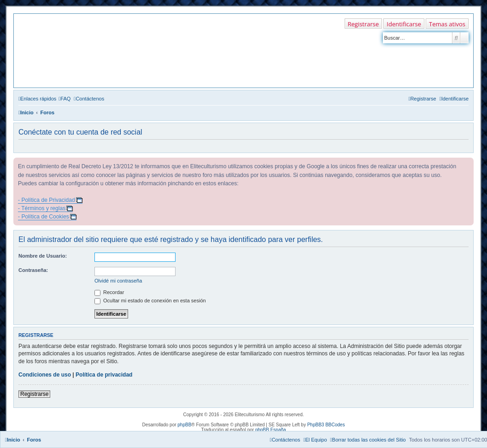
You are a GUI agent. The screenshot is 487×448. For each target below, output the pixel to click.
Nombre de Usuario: (43, 256)
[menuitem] (65, 99)
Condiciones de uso (45, 375)
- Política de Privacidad (47, 200)
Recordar (109, 292)
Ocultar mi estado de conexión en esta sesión (150, 301)
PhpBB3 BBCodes (326, 425)
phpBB (184, 425)
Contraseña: (33, 270)
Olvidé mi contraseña (118, 281)
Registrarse (364, 24)
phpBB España (271, 430)
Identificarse (404, 24)
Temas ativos (447, 24)
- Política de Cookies (44, 217)
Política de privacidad (104, 375)
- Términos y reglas (42, 208)
